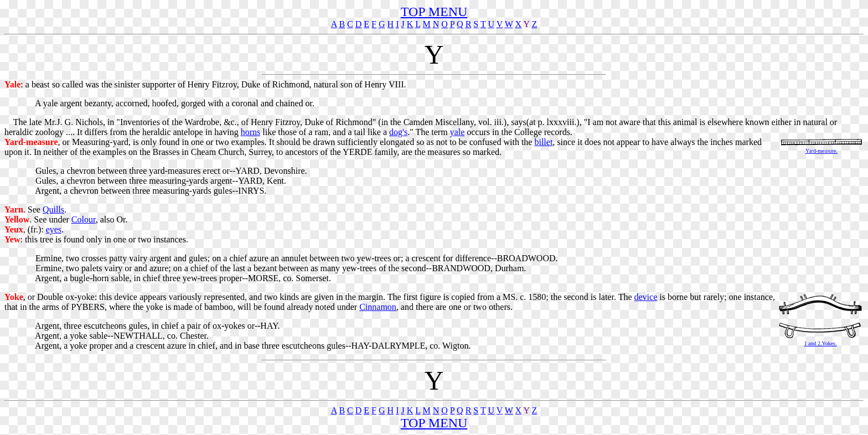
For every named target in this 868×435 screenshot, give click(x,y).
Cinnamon (378, 307)
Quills (53, 209)
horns (251, 132)
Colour (84, 219)
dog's (398, 132)
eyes (54, 229)
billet (543, 142)
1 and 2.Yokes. (821, 343)
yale (458, 132)
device (646, 297)
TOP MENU (434, 12)
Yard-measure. (821, 151)
